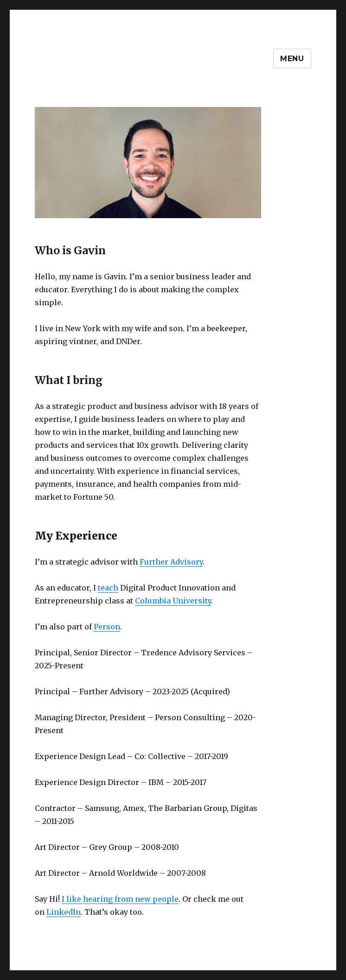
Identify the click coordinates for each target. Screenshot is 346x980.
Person (107, 627)
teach (108, 588)
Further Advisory (171, 562)
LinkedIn (64, 912)
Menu (292, 59)
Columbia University (173, 601)
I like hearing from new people (120, 899)
